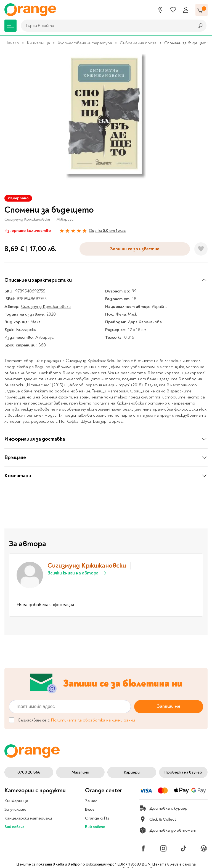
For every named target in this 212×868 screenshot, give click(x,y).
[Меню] (10, 26)
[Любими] (173, 10)
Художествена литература (85, 43)
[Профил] (186, 10)
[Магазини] (160, 10)
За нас (91, 801)
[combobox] (106, 26)
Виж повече (14, 827)
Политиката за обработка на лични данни (93, 720)
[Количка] (202, 10)
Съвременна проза (138, 43)
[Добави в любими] (201, 249)
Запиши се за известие (135, 249)
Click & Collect (158, 819)
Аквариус (65, 219)
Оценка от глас (107, 231)
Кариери (132, 772)
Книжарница (38, 43)
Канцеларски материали (28, 818)
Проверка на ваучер (183, 772)
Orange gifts (97, 818)
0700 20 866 (29, 772)
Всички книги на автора (77, 573)
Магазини (80, 772)
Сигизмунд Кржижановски (27, 219)
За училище (15, 809)
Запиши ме (169, 706)
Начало (12, 43)
